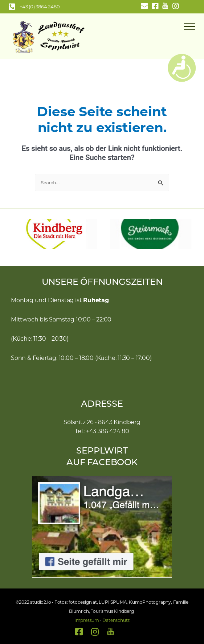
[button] (13, 234)
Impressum (87, 620)
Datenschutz (116, 620)
